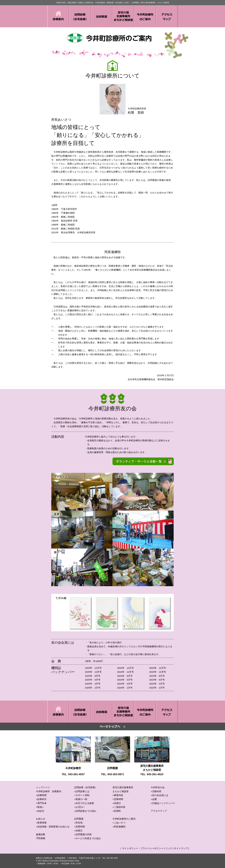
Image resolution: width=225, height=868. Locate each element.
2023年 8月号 (157, 676)
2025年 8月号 (93, 676)
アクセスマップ (159, 811)
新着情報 (42, 823)
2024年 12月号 (125, 668)
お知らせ (41, 819)
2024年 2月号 (125, 688)
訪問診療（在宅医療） (86, 787)
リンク (169, 848)
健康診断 (41, 834)
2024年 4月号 (125, 684)
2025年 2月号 (93, 688)
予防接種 (41, 838)
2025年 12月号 (93, 668)
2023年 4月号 (157, 684)
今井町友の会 (158, 787)
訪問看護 (79, 819)
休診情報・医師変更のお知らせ (53, 827)
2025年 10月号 (93, 672)
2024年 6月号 (125, 680)
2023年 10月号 (158, 672)
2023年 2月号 (157, 688)
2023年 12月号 (158, 668)
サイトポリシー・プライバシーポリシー (143, 848)
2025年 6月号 (93, 680)
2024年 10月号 (125, 672)
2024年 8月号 (125, 676)
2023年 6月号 (157, 680)
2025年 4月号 (93, 684)
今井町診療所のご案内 (124, 819)
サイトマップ (181, 848)
